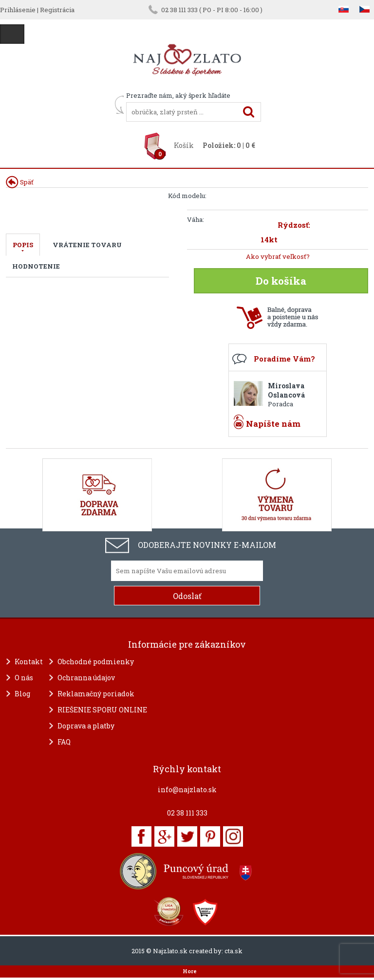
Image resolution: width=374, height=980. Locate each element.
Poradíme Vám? (284, 359)
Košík (184, 145)
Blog (22, 694)
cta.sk (234, 951)
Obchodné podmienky (96, 662)
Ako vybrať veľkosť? (278, 256)
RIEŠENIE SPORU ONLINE (102, 710)
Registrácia (57, 10)
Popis (23, 245)
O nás (24, 678)
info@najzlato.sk (187, 789)
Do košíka (281, 281)
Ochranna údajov (86, 678)
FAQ (64, 742)
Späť (20, 182)
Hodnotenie (36, 266)
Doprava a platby (86, 726)
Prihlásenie (18, 10)
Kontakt (29, 662)
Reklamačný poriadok (96, 694)
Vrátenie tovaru (87, 245)
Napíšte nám (273, 424)
